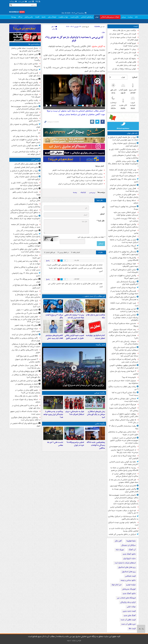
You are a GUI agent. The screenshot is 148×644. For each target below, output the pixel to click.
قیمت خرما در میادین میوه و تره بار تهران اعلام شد (124, 39)
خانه (136, 17)
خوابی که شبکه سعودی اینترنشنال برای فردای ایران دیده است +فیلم (78, 170)
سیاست (130, 17)
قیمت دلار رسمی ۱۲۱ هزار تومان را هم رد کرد (123, 54)
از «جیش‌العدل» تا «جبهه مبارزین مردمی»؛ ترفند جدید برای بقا (125, 451)
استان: (135, 77)
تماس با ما (23, 2)
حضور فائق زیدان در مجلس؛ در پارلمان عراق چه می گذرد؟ (126, 196)
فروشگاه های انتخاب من (126, 598)
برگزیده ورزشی (100, 393)
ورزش (124, 17)
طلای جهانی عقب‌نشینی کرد (126, 62)
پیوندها (14, 17)
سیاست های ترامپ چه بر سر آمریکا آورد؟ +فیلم (85, 177)
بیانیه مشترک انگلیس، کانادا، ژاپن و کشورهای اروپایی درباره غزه (124, 151)
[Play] (47, 106)
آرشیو (31, 2)
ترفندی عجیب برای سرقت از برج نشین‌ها (27, 65)
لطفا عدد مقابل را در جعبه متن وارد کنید (91, 237)
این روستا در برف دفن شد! (28, 79)
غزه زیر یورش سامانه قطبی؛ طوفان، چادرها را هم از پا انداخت (124, 310)
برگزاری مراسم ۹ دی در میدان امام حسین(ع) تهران (83, 385)
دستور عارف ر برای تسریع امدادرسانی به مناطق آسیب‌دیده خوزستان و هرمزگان (25, 211)
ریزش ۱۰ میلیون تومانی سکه (125, 49)
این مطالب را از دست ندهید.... (94, 296)
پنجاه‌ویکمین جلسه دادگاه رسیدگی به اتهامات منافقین (96, 445)
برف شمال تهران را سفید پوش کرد (25, 136)
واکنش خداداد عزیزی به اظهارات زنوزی (24, 189)
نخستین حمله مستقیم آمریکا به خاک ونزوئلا (123, 325)
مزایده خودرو (131, 585)
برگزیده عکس (100, 424)
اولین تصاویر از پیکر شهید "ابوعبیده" (25, 54)
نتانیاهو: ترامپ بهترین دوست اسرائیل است (123, 524)
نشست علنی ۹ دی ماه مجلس (55, 444)
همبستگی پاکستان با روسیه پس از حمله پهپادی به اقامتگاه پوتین (124, 292)
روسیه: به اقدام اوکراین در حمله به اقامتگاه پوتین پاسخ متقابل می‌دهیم (124, 469)
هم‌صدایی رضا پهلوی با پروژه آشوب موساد (124, 208)
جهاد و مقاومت (63, 17)
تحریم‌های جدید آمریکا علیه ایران (124, 176)
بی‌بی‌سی (92, 192)
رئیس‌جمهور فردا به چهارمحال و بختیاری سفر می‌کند (28, 296)
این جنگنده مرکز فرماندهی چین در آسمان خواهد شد (26, 153)
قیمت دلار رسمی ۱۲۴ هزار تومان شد (123, 34)
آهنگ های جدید (130, 615)
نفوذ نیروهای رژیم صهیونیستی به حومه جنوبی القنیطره (125, 265)
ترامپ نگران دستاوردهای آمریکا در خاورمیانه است (124, 271)
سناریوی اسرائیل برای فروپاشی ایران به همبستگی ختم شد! (124, 298)
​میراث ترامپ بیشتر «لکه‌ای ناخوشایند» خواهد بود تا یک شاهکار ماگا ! (123, 164)
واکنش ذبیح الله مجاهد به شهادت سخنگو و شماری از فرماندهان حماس (124, 226)
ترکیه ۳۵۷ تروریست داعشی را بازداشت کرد (126, 220)
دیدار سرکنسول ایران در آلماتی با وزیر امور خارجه (25, 257)
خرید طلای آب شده (129, 624)
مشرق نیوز (118, 7)
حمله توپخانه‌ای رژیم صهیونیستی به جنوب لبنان (26, 330)
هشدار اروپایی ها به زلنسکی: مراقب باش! (124, 337)
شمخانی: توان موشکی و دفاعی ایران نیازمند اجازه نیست (124, 400)
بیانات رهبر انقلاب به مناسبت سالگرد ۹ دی (123, 388)
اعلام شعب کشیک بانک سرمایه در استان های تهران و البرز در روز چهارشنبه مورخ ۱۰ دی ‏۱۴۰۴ (25, 319)
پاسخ (48, 260)
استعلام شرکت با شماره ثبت (125, 563)
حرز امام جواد (117, 585)
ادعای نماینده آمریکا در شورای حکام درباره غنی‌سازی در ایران (80, 184)
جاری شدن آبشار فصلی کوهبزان (26, 167)
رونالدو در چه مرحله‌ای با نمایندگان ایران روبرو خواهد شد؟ (53, 414)
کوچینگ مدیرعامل (129, 589)
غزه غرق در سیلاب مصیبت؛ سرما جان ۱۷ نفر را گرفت (123, 512)
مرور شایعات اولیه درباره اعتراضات (25, 291)
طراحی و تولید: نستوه (74, 640)
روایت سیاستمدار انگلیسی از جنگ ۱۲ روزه (124, 427)
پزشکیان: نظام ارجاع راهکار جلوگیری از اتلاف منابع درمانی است (26, 419)
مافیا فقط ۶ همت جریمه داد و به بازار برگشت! (25, 59)
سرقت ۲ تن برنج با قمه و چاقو (54, 316)
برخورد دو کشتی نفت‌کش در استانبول (24, 381)
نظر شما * (101, 221)
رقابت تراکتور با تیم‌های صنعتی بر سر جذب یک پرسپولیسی (25, 102)
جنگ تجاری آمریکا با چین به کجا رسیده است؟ (125, 394)
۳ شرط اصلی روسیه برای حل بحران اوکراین (124, 373)
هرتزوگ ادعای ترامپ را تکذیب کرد (123, 405)
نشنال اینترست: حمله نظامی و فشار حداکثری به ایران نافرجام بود (26, 50)
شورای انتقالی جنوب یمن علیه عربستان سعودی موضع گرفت (126, 214)
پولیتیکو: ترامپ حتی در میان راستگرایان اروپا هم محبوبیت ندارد (126, 502)
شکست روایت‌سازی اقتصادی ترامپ (123, 507)
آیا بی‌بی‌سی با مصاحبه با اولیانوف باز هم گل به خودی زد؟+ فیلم (74, 39)
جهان (97, 17)
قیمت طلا (132, 629)
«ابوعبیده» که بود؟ (129, 377)
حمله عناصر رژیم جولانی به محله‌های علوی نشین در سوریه (123, 433)
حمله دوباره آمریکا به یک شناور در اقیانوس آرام (125, 457)
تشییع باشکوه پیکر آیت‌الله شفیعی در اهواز (25, 425)
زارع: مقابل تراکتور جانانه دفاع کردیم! (24, 300)
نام (103, 207)
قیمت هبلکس (130, 576)
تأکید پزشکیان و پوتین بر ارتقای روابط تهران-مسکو (25, 339)
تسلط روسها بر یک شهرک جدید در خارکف (125, 202)
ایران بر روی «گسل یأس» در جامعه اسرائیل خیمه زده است (124, 241)
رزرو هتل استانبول (129, 572)
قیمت (136, 26)
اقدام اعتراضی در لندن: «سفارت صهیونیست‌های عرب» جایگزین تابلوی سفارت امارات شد (124, 441)
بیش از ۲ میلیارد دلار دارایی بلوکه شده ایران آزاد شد (74, 316)
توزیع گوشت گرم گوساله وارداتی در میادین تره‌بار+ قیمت (124, 45)
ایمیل (102, 214)
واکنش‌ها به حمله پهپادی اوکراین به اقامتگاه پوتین (124, 259)
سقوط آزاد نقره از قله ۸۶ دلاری (125, 59)
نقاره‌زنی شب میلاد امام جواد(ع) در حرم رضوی (26, 286)
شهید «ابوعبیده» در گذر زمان (27, 231)
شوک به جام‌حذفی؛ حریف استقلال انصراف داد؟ (75, 413)
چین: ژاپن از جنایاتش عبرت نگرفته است (124, 304)
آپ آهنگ (132, 550)
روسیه (75, 192)
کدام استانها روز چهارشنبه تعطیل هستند (95, 337)
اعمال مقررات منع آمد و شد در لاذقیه (122, 236)
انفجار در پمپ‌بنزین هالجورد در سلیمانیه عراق (28, 385)
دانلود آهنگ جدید (129, 554)
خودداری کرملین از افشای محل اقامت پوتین (123, 232)
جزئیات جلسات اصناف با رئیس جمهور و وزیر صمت (25, 413)
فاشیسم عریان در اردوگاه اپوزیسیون (123, 486)
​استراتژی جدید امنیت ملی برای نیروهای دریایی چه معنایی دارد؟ (126, 349)
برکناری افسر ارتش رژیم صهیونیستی (123, 446)
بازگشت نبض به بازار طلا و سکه (124, 30)
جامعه (44, 17)
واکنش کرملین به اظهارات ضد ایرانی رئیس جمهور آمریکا (124, 277)
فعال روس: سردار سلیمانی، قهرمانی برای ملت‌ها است (124, 190)
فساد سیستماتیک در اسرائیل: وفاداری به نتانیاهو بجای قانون (123, 518)
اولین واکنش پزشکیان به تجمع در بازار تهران (25, 126)
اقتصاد (37, 17)
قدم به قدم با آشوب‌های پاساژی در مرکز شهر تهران (26, 74)
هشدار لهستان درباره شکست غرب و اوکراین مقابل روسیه (124, 530)
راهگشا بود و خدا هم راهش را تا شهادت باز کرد (27, 262)
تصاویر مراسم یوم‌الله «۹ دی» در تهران (75, 444)
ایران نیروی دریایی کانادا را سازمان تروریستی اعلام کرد (27, 114)
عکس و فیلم (29, 17)
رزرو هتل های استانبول (127, 567)
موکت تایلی (131, 607)
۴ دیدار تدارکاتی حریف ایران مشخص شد (26, 132)
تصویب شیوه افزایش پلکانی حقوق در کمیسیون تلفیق (74, 337)
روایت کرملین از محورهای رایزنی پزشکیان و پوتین (125, 157)
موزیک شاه (120, 550)
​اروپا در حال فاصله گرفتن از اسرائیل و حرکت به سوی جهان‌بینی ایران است (123, 139)
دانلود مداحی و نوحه (128, 580)
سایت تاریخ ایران (129, 558)
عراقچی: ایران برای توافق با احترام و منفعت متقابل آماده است (26, 251)
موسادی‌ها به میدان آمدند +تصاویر (123, 288)
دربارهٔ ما (13, 2)
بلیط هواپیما (131, 541)
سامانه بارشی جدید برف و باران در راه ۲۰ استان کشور (25, 120)
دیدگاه (20, 17)
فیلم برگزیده (100, 345)
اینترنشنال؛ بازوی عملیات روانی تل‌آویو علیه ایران (125, 145)
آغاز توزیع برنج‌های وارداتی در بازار (25, 371)
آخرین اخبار (35, 160)
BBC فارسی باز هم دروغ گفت (27, 356)
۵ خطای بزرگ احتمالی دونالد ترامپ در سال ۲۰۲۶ (124, 421)
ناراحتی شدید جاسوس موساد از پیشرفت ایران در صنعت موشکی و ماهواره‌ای (126, 318)
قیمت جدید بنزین (129, 611)
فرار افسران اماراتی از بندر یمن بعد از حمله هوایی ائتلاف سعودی (124, 481)
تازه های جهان (132, 133)
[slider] (58, 105)
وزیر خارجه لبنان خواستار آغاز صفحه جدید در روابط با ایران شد (124, 171)
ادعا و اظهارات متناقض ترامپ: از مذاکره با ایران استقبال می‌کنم (125, 475)
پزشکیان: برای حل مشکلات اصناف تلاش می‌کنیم (26, 199)
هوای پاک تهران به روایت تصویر (26, 325)
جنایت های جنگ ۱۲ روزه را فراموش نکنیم (124, 180)
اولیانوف (83, 192)
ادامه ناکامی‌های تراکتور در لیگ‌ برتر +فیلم (26, 351)
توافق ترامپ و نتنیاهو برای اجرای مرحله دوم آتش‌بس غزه (125, 355)
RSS (38, 2)
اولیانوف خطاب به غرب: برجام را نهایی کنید (87, 181)
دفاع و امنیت (75, 17)
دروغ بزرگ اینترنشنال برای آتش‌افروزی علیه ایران (127, 283)
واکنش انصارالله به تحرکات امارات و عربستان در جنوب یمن (124, 361)
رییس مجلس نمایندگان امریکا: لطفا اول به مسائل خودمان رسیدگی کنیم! (76, 174)
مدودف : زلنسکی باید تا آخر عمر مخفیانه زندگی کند (125, 343)
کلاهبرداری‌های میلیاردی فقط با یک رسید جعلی (54, 337)
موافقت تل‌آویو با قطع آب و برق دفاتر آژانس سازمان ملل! (125, 415)
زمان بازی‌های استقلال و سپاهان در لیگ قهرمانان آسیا (96, 414)
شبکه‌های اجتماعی (87, 17)
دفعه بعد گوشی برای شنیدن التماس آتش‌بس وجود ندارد (124, 463)
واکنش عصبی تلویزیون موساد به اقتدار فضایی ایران (125, 490)
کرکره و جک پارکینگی (128, 602)
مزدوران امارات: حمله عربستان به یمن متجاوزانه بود (123, 382)
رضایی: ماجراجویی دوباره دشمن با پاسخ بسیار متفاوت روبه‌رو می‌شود (27, 235)
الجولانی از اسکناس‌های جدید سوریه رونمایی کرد (124, 409)
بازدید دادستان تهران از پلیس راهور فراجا (26, 193)
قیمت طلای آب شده (128, 620)
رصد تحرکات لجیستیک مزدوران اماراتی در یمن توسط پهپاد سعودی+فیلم (123, 331)
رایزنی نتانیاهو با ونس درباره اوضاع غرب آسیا (26, 305)
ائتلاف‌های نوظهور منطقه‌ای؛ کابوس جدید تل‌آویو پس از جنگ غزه (124, 367)
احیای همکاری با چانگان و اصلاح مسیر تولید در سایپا (27, 269)
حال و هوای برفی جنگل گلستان (26, 164)
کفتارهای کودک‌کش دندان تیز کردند (123, 185)
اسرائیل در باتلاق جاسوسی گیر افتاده (122, 534)
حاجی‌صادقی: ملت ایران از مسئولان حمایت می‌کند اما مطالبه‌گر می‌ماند (26, 345)
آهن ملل (118, 541)
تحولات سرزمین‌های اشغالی (110, 17)
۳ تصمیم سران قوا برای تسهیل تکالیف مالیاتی (28, 361)
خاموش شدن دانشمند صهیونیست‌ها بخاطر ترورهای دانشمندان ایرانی (124, 496)
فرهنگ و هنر (52, 17)
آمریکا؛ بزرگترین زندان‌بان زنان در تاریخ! (125, 247)
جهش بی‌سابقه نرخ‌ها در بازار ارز (124, 69)
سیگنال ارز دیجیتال (128, 545)
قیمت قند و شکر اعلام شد (126, 65)
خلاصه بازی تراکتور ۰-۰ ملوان (27, 310)
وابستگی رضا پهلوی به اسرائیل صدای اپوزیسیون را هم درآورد (123, 253)
